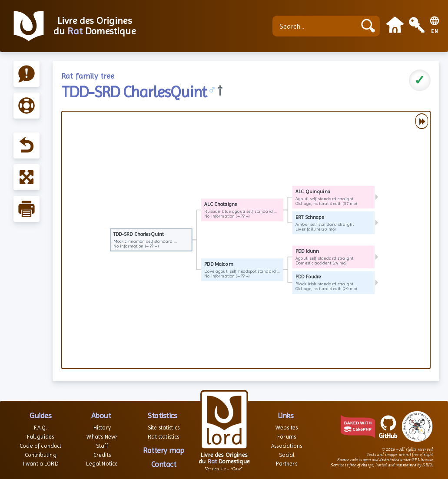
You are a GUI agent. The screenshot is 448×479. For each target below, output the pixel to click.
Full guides (40, 437)
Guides (40, 415)
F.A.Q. (41, 428)
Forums (287, 437)
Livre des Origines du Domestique (95, 26)
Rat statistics (163, 437)
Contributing (41, 455)
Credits (102, 455)
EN (435, 31)
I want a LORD (41, 464)
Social (287, 455)
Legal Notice (102, 464)
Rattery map (164, 450)
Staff (102, 446)
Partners (286, 464)
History (102, 428)
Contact (164, 464)
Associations (287, 446)
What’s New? (102, 437)
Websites (287, 428)
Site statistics (164, 428)
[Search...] (316, 26)
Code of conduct (40, 446)
